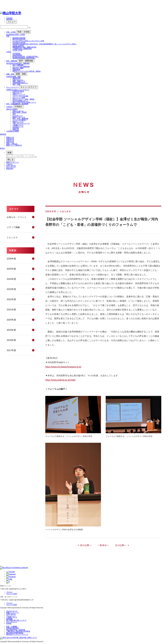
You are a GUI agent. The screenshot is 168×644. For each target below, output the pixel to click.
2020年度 (11, 320)
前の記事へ (86, 545)
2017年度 (11, 350)
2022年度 (11, 299)
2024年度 (11, 279)
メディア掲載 (13, 227)
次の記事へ (121, 545)
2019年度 (11, 330)
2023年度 (11, 289)
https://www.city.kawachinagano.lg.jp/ (63, 367)
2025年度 (11, 269)
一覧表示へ (103, 545)
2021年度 (11, 310)
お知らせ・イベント (17, 217)
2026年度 (11, 259)
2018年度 (11, 340)
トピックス (12, 237)
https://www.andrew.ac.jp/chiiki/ (60, 380)
